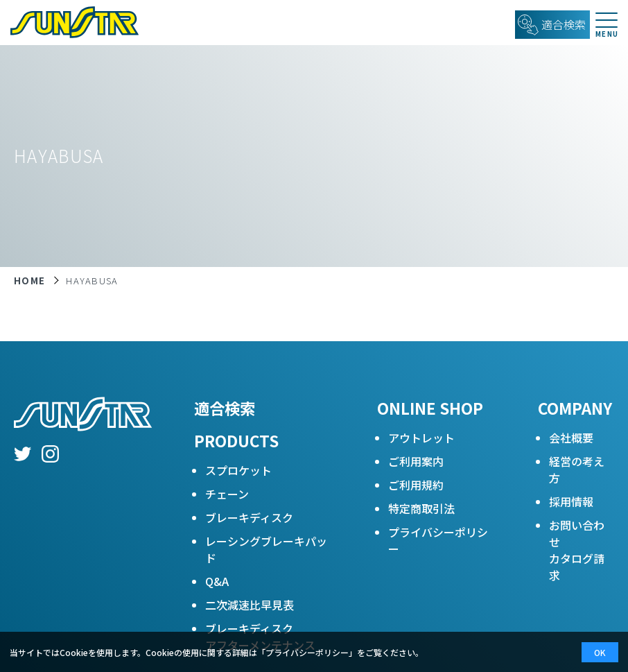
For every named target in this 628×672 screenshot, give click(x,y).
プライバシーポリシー (438, 540)
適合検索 (225, 408)
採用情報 (571, 501)
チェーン (227, 494)
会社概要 (571, 438)
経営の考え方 (577, 469)
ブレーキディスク (249, 517)
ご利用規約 (416, 485)
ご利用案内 (416, 461)
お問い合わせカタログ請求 (577, 550)
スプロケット (238, 470)
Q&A (217, 581)
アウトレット (421, 438)
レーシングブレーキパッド (266, 549)
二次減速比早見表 (250, 605)
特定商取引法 (421, 508)
